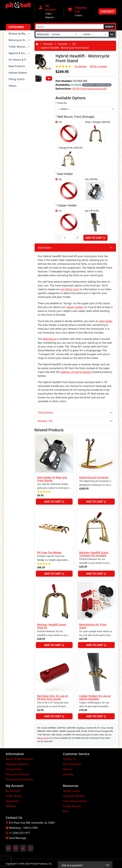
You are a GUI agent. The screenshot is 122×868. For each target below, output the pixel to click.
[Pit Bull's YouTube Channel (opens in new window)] (8, 848)
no (69, 221)
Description (45, 248)
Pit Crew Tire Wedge (49, 552)
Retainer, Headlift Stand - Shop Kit (52, 626)
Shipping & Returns (17, 764)
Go (112, 34)
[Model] (94, 34)
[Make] (65, 34)
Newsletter (12, 801)
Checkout (107, 11)
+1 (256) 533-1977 (19, 833)
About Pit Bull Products (19, 759)
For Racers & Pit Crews (20, 60)
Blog (66, 811)
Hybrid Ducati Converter (94, 477)
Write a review (98, 66)
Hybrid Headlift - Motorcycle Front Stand (65, 48)
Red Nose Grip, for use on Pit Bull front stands (53, 697)
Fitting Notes (45, 413)
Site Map (68, 774)
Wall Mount (50, 339)
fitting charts (43, 738)
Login (48, 13)
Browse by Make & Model (20, 34)
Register (50, 17)
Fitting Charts (17, 79)
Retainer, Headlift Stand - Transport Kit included (94, 554)
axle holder (106, 321)
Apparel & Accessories (20, 53)
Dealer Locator (72, 791)
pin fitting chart (70, 289)
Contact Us (69, 759)
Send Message (17, 838)
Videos (13, 86)
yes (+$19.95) (95, 221)
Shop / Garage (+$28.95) (98, 132)
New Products (17, 66)
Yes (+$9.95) (95, 189)
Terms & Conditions (17, 774)
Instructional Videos (75, 801)
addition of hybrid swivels (76, 372)
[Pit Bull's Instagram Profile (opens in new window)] (30, 848)
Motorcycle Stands (20, 40)
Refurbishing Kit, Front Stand (93, 626)
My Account (13, 791)
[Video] (49, 79)
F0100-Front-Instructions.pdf (89, 89)
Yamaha (48, 44)
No (69, 132)
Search (109, 27)
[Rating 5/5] (63, 66)
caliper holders (75, 307)
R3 (74, 44)
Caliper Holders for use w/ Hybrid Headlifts (95, 697)
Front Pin (62, 103)
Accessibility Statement (19, 779)
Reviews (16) (45, 421)
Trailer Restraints (19, 47)
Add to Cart (95, 238)
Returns (68, 769)
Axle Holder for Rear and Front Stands (52, 479)
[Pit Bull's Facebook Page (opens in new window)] (16, 848)
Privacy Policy (14, 769)
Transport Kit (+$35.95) (71, 158)
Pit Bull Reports (72, 806)
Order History (14, 796)
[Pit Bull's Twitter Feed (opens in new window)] (23, 848)
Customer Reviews (74, 796)
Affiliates (11, 806)
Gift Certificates (72, 764)
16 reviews (80, 66)
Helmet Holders (18, 73)
